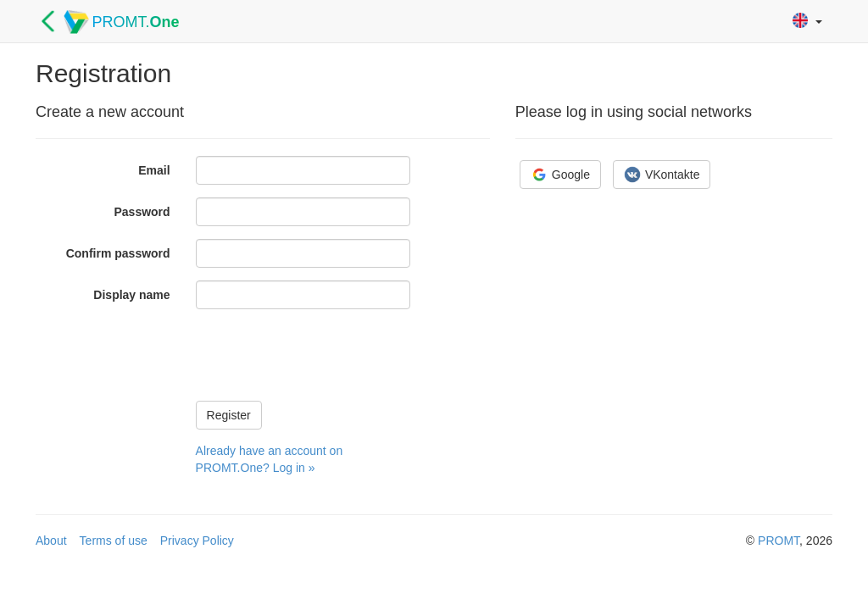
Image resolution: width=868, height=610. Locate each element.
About (51, 541)
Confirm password (118, 253)
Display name (131, 295)
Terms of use (114, 541)
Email (154, 170)
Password (142, 212)
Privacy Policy (197, 541)
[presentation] (325, 355)
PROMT (779, 541)
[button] (807, 22)
